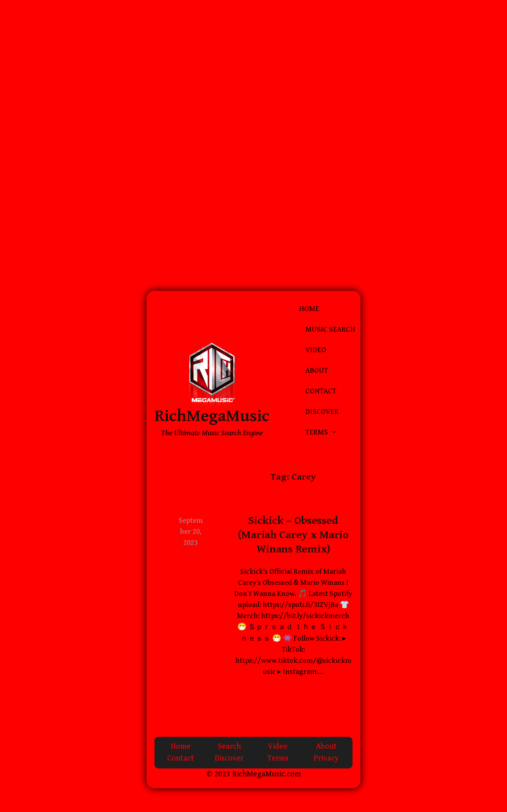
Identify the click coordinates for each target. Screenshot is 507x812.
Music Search (330, 329)
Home (309, 309)
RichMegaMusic (212, 416)
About (317, 371)
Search (229, 747)
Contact (321, 391)
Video (316, 350)
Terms (317, 432)
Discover (322, 412)
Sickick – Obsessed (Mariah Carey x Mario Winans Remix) (293, 535)
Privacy (326, 758)
